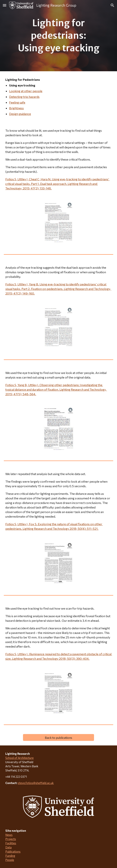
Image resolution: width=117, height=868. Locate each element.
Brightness (16, 108)
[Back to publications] (58, 738)
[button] (5, 5)
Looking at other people (26, 91)
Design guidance (20, 114)
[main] (58, 36)
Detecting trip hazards (24, 97)
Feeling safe (17, 102)
